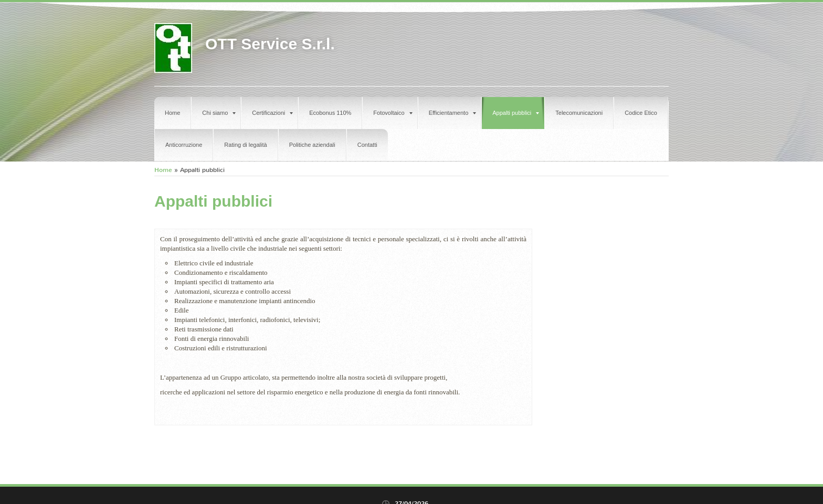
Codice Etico (641, 113)
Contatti (367, 145)
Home (172, 113)
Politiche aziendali (312, 145)
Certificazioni (272, 113)
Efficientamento (453, 113)
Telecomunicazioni (579, 113)
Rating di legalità (245, 145)
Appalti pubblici (516, 113)
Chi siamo (219, 113)
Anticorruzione (184, 145)
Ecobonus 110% (330, 113)
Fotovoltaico (393, 113)
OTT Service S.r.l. (270, 44)
